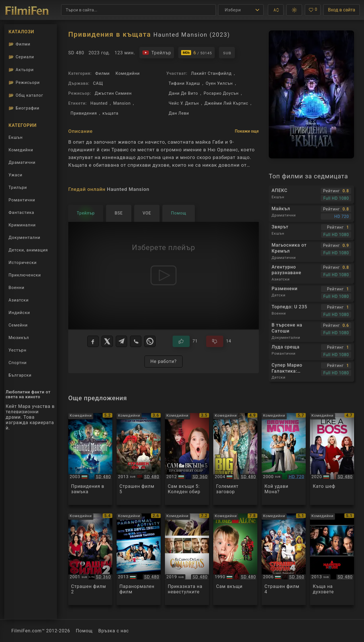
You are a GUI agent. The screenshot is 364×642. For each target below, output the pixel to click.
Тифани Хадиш (184, 83)
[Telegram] (121, 341)
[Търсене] (138, 10)
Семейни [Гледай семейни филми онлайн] (18, 325)
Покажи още (247, 131)
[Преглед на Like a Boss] (332, 459)
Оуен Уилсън (219, 83)
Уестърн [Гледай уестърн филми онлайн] (17, 350)
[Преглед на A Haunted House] (332, 559)
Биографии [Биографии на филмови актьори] (24, 108)
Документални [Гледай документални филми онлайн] (24, 238)
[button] (276, 10)
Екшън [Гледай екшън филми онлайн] (16, 138)
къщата (110, 113)
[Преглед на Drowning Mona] (284, 459)
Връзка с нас (114, 631)
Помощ (84, 631)
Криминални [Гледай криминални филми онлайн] (22, 225)
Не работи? (164, 361)
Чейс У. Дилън (184, 103)
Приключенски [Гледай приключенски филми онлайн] (25, 275)
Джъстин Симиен (113, 93)
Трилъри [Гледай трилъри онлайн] (18, 189)
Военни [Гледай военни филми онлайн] (16, 288)
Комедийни (128, 74)
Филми (103, 74)
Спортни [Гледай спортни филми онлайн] (18, 363)
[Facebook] (93, 341)
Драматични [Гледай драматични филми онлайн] (22, 163)
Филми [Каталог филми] (19, 44)
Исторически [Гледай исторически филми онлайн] (23, 263)
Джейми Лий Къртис (226, 103)
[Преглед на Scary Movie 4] (284, 559)
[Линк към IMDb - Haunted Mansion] (197, 53)
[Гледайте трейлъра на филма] (157, 53)
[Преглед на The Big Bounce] (235, 459)
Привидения (84, 113)
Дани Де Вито (183, 93)
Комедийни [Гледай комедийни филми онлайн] (21, 150)
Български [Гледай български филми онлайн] (20, 375)
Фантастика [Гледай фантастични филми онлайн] (21, 213)
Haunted (99, 103)
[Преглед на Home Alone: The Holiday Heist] (187, 459)
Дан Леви (179, 113)
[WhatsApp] (150, 341)
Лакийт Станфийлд (211, 74)
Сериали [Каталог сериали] (21, 57)
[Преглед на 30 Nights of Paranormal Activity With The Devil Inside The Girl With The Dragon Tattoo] (139, 559)
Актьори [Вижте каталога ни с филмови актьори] (21, 70)
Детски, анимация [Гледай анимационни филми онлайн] (28, 250)
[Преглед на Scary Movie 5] (139, 459)
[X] (107, 341)
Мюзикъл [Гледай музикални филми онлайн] (19, 338)
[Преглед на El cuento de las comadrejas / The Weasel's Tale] (187, 559)
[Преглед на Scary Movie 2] (90, 559)
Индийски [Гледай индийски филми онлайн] (19, 313)
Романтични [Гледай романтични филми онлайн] (22, 200)
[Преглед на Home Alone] (235, 559)
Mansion (122, 103)
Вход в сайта (342, 10)
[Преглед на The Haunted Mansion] (90, 459)
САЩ (98, 83)
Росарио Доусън (221, 93)
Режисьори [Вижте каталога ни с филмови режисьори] (24, 82)
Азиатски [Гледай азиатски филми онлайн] (19, 300)
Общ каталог (26, 95)
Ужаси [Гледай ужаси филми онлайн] (15, 175)
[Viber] (136, 341)
